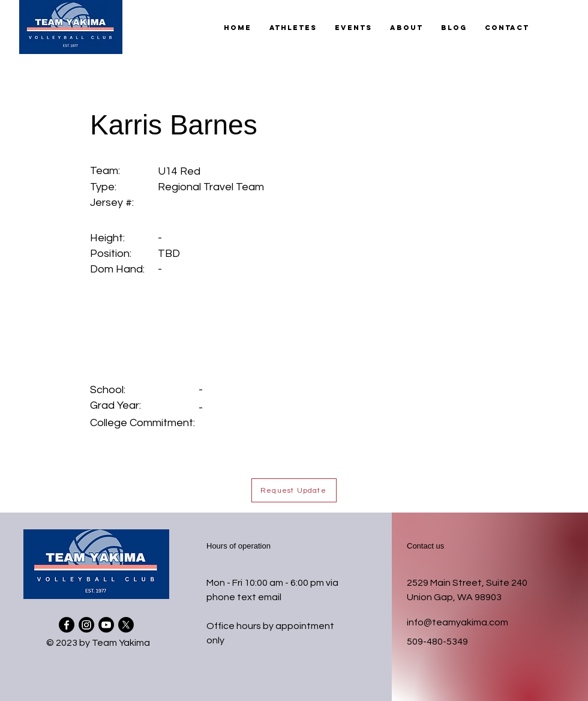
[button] (293, 28)
